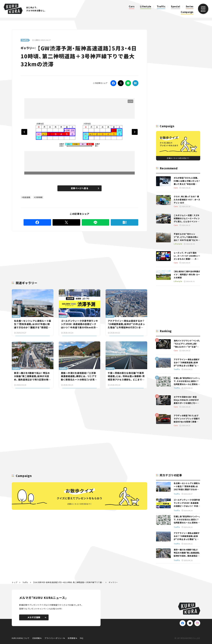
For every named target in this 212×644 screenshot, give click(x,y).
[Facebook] (113, 83)
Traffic (161, 6)
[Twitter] (121, 83)
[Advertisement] (56, 253)
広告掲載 (36, 638)
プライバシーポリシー (54, 638)
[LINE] (128, 83)
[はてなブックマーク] (135, 83)
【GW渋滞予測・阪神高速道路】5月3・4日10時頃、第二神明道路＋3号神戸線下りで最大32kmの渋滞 (68, 582)
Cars (132, 6)
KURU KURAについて (21, 638)
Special (175, 6)
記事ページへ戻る (85, 188)
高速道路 (27, 197)
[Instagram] (197, 623)
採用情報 (71, 638)
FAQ (82, 638)
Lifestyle (146, 6)
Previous (24, 132)
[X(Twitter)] (190, 623)
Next (135, 132)
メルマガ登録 (37, 617)
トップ (15, 582)
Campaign (187, 12)
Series (190, 6)
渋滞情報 (39, 197)
